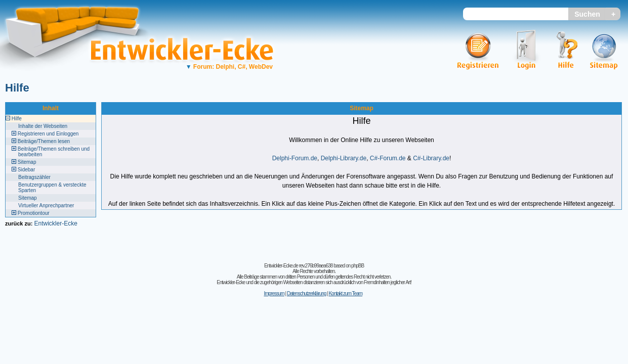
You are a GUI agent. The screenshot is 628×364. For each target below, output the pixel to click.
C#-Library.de (431, 158)
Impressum (274, 293)
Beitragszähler (34, 177)
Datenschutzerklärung (306, 293)
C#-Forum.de (388, 158)
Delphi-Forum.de (295, 158)
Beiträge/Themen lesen (44, 141)
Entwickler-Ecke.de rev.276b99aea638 (298, 266)
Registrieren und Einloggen (48, 134)
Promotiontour (34, 213)
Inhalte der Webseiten (43, 126)
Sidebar (26, 170)
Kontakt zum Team (345, 293)
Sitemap (27, 162)
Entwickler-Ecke (55, 223)
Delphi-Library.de (344, 158)
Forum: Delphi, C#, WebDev (229, 67)
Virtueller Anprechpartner (46, 206)
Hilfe (17, 88)
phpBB (358, 266)
